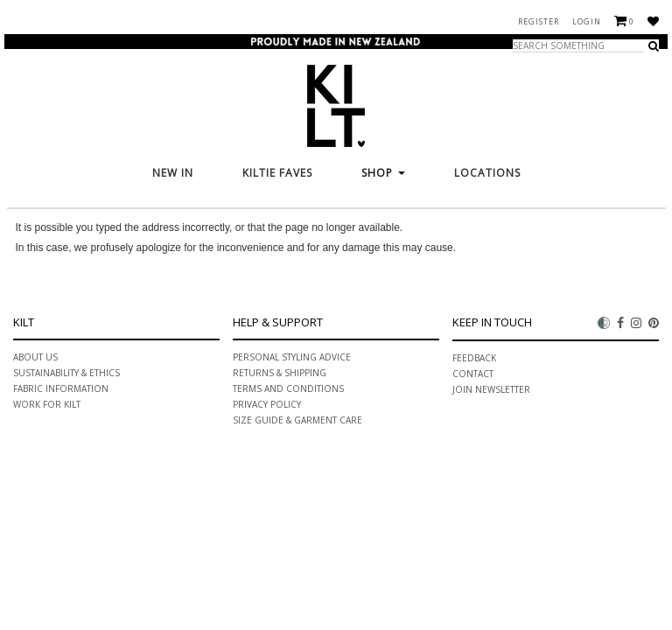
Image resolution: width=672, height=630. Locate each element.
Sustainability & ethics (66, 373)
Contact (473, 374)
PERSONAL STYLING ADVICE (292, 357)
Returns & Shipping (280, 373)
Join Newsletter (491, 389)
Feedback (474, 358)
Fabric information (61, 388)
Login (587, 21)
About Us (35, 357)
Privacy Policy (267, 404)
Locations (487, 173)
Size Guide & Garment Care (297, 420)
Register (539, 21)
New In (173, 173)
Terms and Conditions (288, 388)
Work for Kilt (47, 404)
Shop (383, 173)
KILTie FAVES (277, 173)
